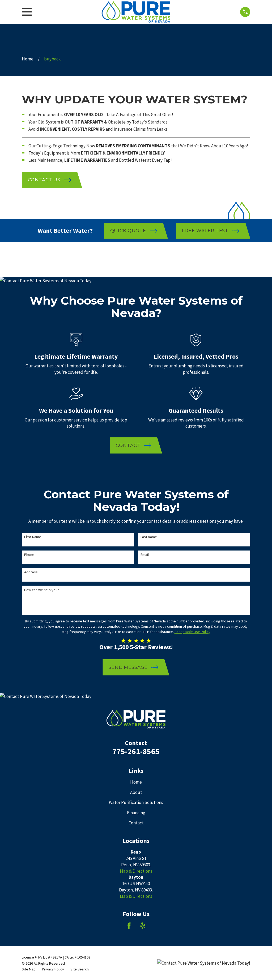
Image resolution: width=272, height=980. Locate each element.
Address (31, 572)
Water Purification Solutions (136, 802)
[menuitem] (29, 969)
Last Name (149, 537)
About (136, 792)
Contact (136, 823)
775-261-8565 (136, 751)
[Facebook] (129, 926)
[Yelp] (143, 926)
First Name (33, 537)
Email (145, 555)
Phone (29, 555)
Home (136, 782)
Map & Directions (136, 871)
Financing (136, 813)
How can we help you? (42, 590)
